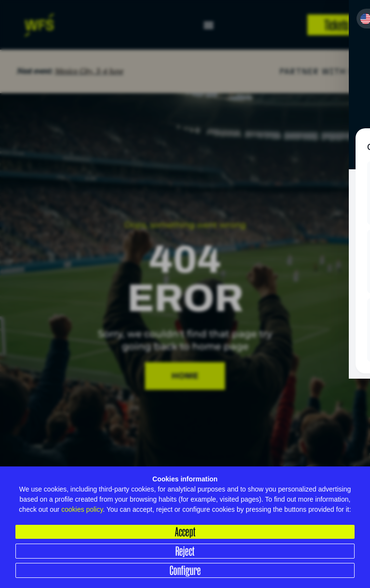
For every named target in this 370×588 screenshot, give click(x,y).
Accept (185, 532)
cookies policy (82, 509)
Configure (185, 570)
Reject (185, 551)
